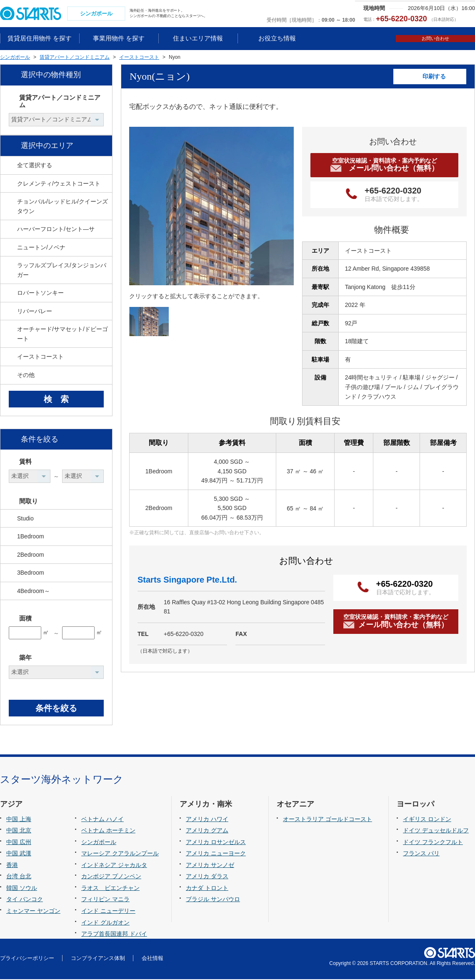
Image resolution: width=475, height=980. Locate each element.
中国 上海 (19, 820)
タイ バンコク (25, 900)
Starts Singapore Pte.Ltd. (187, 580)
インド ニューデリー (108, 912)
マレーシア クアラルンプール (120, 854)
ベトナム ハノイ (102, 820)
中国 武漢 (19, 854)
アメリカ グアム (207, 832)
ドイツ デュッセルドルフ (436, 832)
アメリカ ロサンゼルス (216, 843)
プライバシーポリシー (27, 959)
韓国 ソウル (22, 889)
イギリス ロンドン (427, 820)
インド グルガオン (105, 923)
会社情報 (152, 959)
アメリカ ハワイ (207, 820)
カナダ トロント (207, 889)
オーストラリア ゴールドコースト (327, 820)
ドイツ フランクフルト (433, 843)
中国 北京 (19, 832)
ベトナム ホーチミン (108, 832)
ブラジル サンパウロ (213, 900)
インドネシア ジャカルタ (114, 866)
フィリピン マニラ (105, 900)
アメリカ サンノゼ (210, 866)
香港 (12, 866)
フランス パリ (421, 854)
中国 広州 (19, 843)
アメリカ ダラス (207, 877)
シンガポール (99, 843)
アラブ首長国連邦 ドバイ (114, 935)
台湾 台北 (19, 877)
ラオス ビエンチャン (110, 889)
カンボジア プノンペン (111, 877)
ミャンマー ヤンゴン (33, 912)
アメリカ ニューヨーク (216, 854)
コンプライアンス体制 (98, 959)
